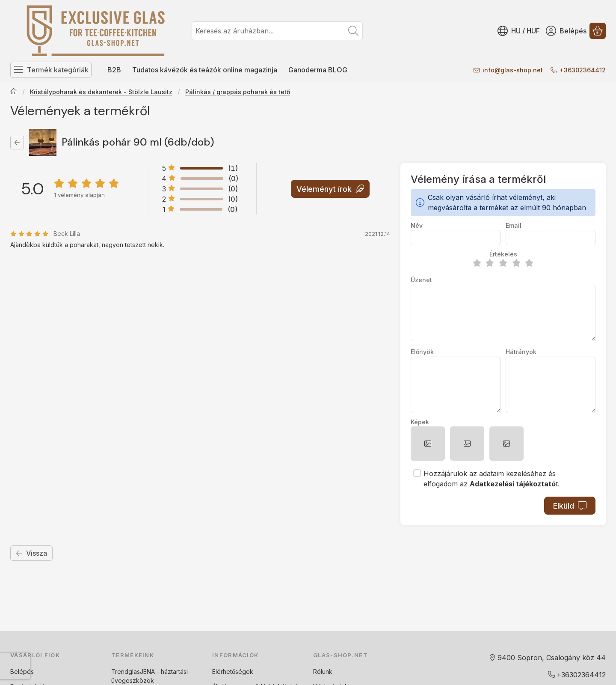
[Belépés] (566, 31)
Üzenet (421, 280)
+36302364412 (583, 70)
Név (417, 225)
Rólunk (323, 672)
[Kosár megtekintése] (598, 31)
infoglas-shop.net (513, 70)
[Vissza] (17, 143)
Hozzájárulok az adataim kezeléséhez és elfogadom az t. (492, 479)
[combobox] (277, 31)
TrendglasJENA (133, 672)
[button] (428, 444)
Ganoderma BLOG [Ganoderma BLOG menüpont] (318, 70)
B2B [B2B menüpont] (114, 70)
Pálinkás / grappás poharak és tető (238, 92)
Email (514, 225)
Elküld (570, 506)
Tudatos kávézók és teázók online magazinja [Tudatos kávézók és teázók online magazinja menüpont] (205, 70)
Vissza (31, 553)
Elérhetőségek (233, 672)
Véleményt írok (330, 189)
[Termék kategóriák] (51, 70)
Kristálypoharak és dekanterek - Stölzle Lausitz (101, 92)
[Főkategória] (14, 92)
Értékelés (503, 254)
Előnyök (422, 352)
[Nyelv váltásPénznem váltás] (519, 31)
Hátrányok (521, 352)
